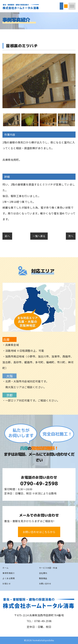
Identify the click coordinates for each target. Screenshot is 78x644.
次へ (71, 236)
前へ (7, 236)
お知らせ (7, 584)
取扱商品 (43, 578)
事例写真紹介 (9, 573)
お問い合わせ (45, 584)
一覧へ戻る (39, 236)
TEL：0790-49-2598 (39, 621)
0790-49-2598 (39, 483)
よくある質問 (9, 578)
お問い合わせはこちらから (39, 532)
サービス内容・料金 (48, 568)
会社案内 (43, 573)
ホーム (6, 568)
